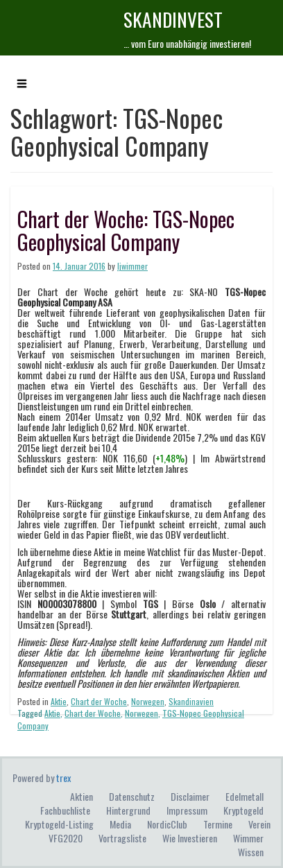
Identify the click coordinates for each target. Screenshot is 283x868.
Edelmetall (245, 796)
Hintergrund (128, 810)
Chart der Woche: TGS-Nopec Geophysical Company (126, 230)
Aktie (59, 701)
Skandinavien (191, 701)
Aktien (82, 796)
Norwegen (148, 701)
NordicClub (167, 824)
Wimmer (248, 838)
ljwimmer (132, 266)
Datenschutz (132, 796)
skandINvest (173, 19)
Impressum (187, 810)
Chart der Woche (99, 701)
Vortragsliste (122, 838)
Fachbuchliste (65, 810)
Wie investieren (190, 838)
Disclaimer (190, 796)
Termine (218, 824)
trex (63, 778)
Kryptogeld (243, 810)
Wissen (251, 852)
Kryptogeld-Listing (59, 824)
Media (120, 824)
